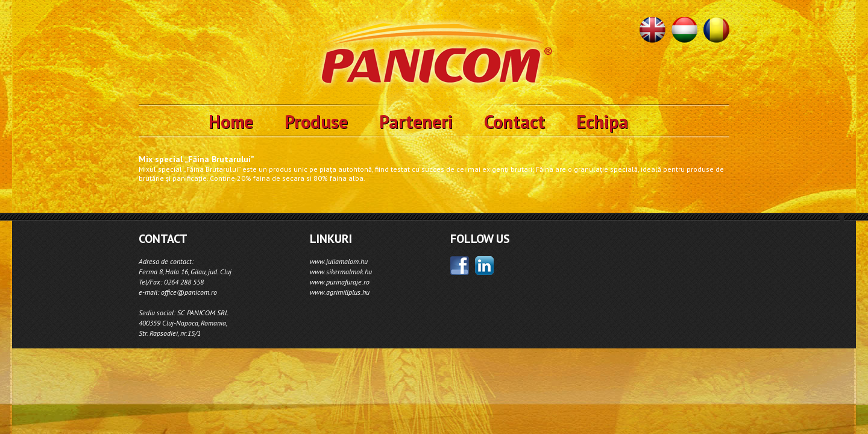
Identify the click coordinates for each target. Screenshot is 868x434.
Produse (316, 121)
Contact (514, 121)
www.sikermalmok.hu (341, 272)
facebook (460, 266)
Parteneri (416, 121)
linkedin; (484, 266)
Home (231, 121)
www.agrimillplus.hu (340, 292)
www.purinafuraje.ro (340, 282)
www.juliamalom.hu (339, 261)
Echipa (602, 121)
